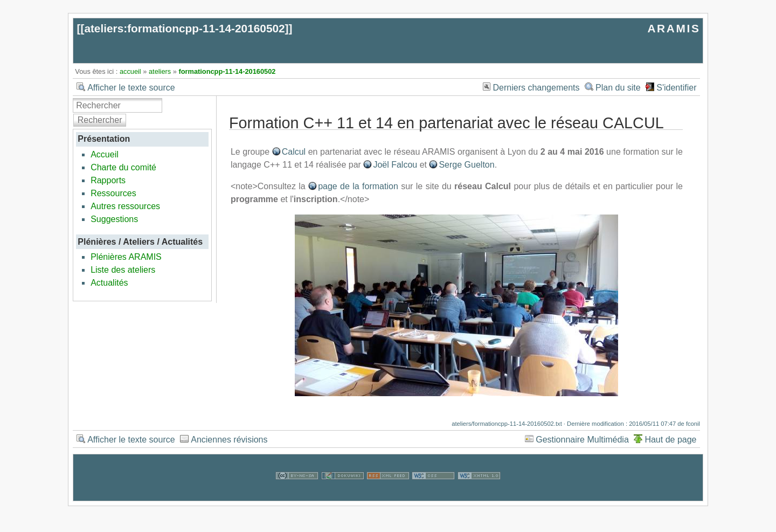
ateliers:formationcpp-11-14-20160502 (184, 28)
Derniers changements (536, 88)
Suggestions (114, 219)
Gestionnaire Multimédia (582, 440)
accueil (130, 71)
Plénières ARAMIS (126, 257)
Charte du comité (123, 167)
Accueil (105, 154)
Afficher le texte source (131, 88)
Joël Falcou (395, 165)
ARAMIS (674, 28)
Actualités (109, 283)
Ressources (113, 193)
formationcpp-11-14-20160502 (227, 71)
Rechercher (100, 120)
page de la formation (358, 186)
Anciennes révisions (229, 440)
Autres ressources (125, 206)
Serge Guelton (466, 165)
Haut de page (670, 440)
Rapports (108, 180)
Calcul (294, 152)
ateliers (160, 71)
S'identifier (676, 88)
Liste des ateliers (123, 270)
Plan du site (618, 88)
